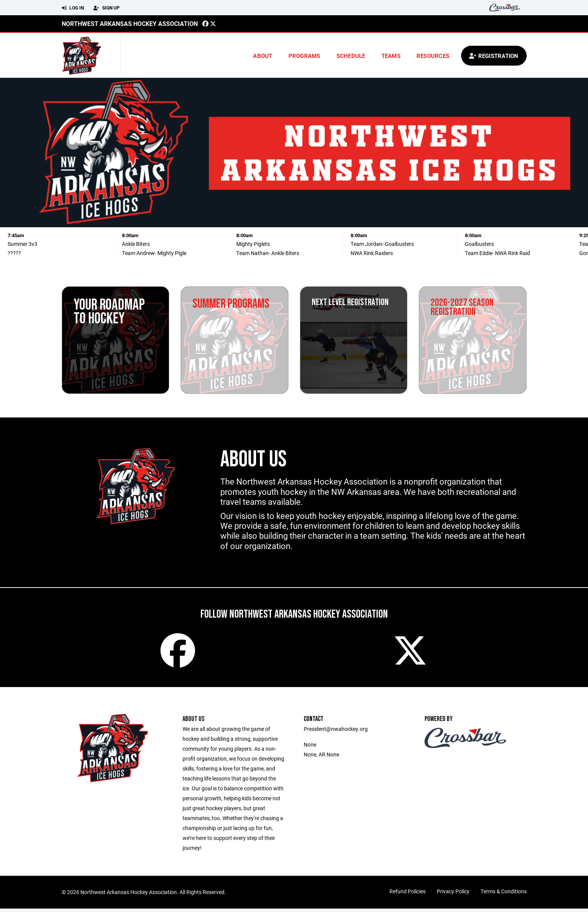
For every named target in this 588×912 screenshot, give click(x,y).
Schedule (351, 56)
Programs (304, 56)
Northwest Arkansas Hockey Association (130, 23)
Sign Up (107, 8)
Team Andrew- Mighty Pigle (154, 253)
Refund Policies (408, 895)
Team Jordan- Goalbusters (382, 244)
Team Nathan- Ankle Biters (268, 253)
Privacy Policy (453, 895)
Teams (391, 56)
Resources (433, 56)
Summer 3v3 (22, 244)
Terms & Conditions (504, 895)
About (263, 56)
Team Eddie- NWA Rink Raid (497, 253)
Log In (73, 8)
